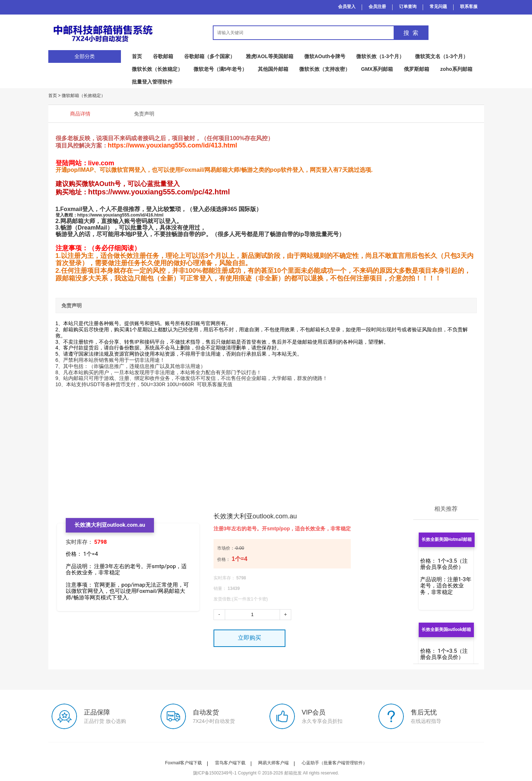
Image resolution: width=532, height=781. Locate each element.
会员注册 (377, 7)
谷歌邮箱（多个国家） (210, 56)
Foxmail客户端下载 (183, 763)
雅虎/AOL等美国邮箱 (270, 56)
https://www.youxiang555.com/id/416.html (121, 215)
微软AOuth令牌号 (325, 56)
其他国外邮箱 (273, 69)
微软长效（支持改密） (325, 69)
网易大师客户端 (273, 763)
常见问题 (438, 7)
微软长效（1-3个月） (380, 56)
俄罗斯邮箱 (417, 69)
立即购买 (249, 638)
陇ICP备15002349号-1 (215, 773)
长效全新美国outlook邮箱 (446, 630)
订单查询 (408, 7)
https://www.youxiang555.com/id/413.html (172, 145)
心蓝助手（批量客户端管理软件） (334, 763)
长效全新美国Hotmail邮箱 (447, 539)
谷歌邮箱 (163, 56)
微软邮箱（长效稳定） (84, 96)
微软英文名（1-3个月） (442, 56)
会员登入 (347, 7)
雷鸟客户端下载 (230, 763)
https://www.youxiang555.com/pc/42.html (159, 192)
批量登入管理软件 (152, 82)
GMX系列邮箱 (377, 69)
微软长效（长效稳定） (157, 69)
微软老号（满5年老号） (220, 69)
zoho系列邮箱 (456, 69)
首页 (137, 56)
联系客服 (469, 7)
